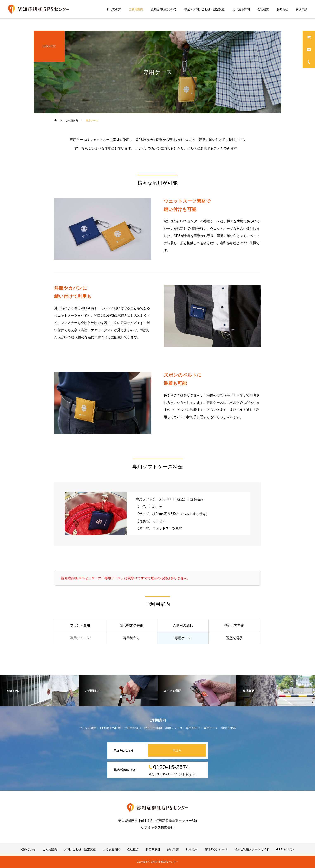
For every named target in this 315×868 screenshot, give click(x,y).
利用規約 (192, 849)
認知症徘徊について (164, 9)
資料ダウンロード (216, 849)
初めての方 (114, 9)
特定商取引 (153, 849)
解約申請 (302, 9)
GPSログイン (285, 849)
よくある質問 (241, 9)
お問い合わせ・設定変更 (80, 849)
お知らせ (282, 9)
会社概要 (263, 9)
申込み (177, 750)
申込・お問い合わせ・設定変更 (205, 9)
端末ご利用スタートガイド (252, 849)
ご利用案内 (136, 9)
